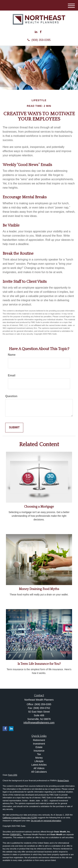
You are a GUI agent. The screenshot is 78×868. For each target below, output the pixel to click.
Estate (39, 747)
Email (12, 375)
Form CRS (13, 775)
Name (12, 355)
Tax (39, 754)
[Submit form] (14, 428)
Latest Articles (39, 765)
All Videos (39, 768)
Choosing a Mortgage (39, 507)
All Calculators (39, 772)
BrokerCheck (63, 781)
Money (39, 758)
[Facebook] (41, 32)
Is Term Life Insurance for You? (39, 664)
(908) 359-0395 (39, 40)
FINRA (13, 834)
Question (11, 396)
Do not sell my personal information (46, 821)
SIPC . (19, 834)
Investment (39, 744)
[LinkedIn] (36, 32)
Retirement (39, 740)
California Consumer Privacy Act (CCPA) (20, 818)
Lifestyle (39, 761)
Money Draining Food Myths (39, 589)
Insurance (39, 751)
